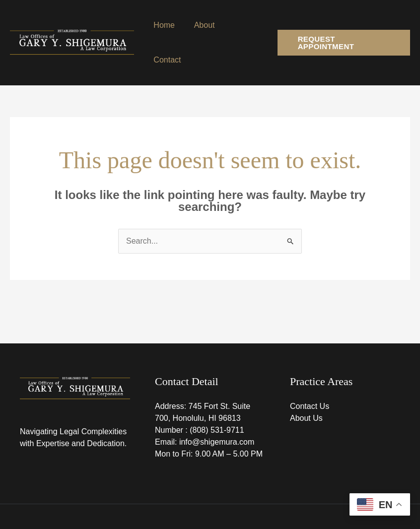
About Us (306, 383)
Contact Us (310, 371)
